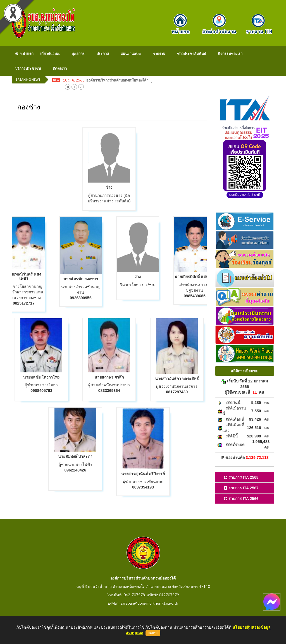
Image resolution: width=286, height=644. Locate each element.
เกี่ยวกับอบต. (50, 54)
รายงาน (159, 54)
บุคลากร (78, 54)
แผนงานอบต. (131, 54)
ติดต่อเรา (60, 68)
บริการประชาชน (28, 68)
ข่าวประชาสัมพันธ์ (192, 54)
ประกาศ (103, 54)
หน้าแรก (24, 54)
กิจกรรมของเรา (230, 54)
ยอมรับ (153, 633)
